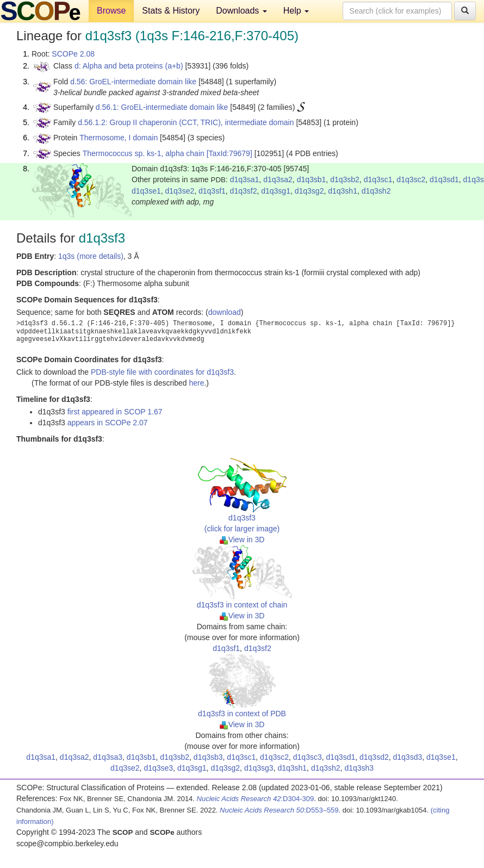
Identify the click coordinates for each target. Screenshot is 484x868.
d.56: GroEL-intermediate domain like (133, 82)
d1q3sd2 (374, 757)
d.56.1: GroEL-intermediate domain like (162, 107)
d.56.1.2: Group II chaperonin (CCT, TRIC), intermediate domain (186, 122)
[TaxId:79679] (229, 153)
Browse (111, 11)
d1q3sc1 (378, 179)
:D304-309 (256, 799)
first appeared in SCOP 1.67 (115, 412)
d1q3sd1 (444, 179)
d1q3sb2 (345, 179)
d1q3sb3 (208, 757)
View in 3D (242, 540)
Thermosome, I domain (119, 138)
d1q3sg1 (276, 191)
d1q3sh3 (359, 768)
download (225, 312)
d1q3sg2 (309, 191)
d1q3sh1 (343, 191)
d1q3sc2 (411, 179)
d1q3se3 (158, 768)
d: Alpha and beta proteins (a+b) (129, 66)
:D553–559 (279, 810)
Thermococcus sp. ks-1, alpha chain (144, 153)
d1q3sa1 (245, 179)
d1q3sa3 (108, 757)
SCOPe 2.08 (73, 54)
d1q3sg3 (259, 768)
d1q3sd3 (408, 757)
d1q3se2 (180, 191)
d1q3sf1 (212, 191)
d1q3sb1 (312, 179)
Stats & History (171, 11)
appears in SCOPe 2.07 (108, 423)
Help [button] (296, 11)
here (196, 383)
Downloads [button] (241, 11)
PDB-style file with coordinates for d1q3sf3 (162, 372)
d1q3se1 (146, 191)
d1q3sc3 (308, 757)
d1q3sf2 (244, 191)
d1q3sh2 (376, 191)
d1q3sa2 (278, 179)
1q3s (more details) (91, 256)
